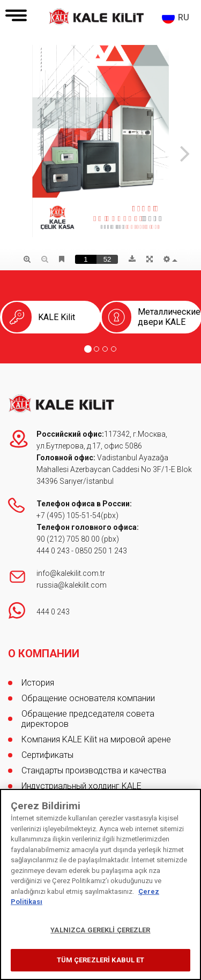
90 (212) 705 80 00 (69, 539)
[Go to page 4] (114, 349)
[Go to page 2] (96, 349)
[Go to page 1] (88, 349)
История (38, 683)
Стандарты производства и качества (94, 770)
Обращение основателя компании (88, 698)
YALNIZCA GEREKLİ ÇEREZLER (100, 930)
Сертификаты (47, 755)
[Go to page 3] (105, 349)
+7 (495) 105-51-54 (69, 515)
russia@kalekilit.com (72, 585)
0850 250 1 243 (101, 551)
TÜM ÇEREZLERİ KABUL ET (101, 960)
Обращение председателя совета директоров (88, 719)
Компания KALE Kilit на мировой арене (96, 739)
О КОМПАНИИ (44, 654)
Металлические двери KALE (169, 317)
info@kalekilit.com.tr (71, 573)
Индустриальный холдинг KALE (81, 786)
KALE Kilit (57, 317)
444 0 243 (53, 551)
